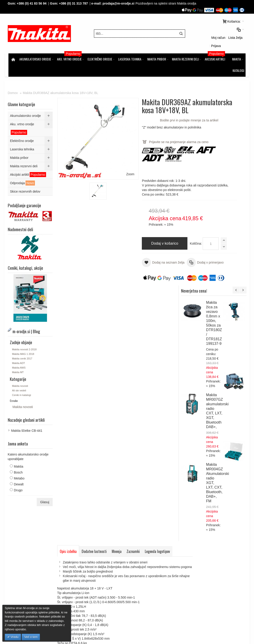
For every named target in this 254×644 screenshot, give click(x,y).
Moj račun (207, 31)
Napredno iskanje (96, 525)
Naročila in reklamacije (128, 525)
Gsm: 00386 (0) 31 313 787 (207, 582)
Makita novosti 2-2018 (25, 336)
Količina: (130, 247)
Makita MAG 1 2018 (24, 341)
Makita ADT (19, 350)
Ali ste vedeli (20, 377)
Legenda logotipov (158, 324)
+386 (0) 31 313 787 (74, 3)
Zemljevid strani (21, 525)
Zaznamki (134, 324)
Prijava (239, 31)
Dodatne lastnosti (95, 324)
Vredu (14, 637)
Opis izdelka (69, 324)
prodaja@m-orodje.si (119, 3)
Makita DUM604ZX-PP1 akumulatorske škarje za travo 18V (227, 374)
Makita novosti (21, 373)
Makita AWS (20, 355)
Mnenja (117, 324)
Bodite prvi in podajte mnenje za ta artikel (151, 119)
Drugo (19, 477)
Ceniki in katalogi (22, 382)
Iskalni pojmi (72, 525)
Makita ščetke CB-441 (27, 418)
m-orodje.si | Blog (48, 525)
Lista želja (224, 31)
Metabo (20, 465)
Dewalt (19, 471)
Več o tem (31, 637)
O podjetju (84, 564)
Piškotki (82, 559)
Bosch (19, 459)
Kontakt (82, 568)
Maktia (19, 453)
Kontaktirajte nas (158, 525)
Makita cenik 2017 (23, 346)
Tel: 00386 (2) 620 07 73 (205, 577)
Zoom (109, 140)
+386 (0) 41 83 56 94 (32, 3)
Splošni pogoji (87, 550)
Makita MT (19, 359)
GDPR (81, 555)
